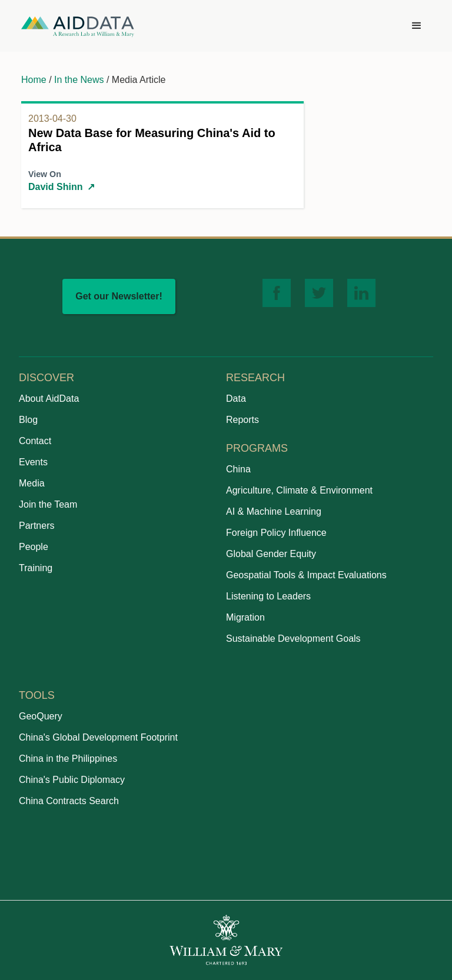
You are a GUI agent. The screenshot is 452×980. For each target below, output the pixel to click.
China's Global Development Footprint (98, 737)
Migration (245, 617)
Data (236, 399)
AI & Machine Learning (274, 511)
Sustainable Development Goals (293, 639)
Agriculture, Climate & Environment (299, 490)
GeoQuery (41, 716)
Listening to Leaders (268, 596)
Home (34, 80)
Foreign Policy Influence (276, 533)
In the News (79, 80)
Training (36, 568)
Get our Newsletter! (119, 296)
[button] (417, 26)
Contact (35, 441)
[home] (78, 26)
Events (33, 462)
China (238, 469)
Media (32, 483)
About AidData (49, 399)
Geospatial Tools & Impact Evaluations (306, 575)
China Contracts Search (69, 801)
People (34, 547)
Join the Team (48, 504)
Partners (36, 526)
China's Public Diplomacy (72, 780)
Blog (28, 420)
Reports (242, 420)
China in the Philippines (68, 759)
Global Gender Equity (271, 554)
